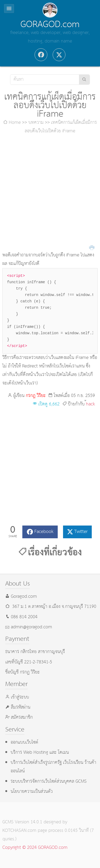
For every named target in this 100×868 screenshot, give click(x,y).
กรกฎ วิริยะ (36, 396)
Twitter (81, 532)
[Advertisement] (50, 193)
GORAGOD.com (50, 24)
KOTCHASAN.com (19, 831)
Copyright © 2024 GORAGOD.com (35, 848)
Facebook (44, 532)
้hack (90, 404)
